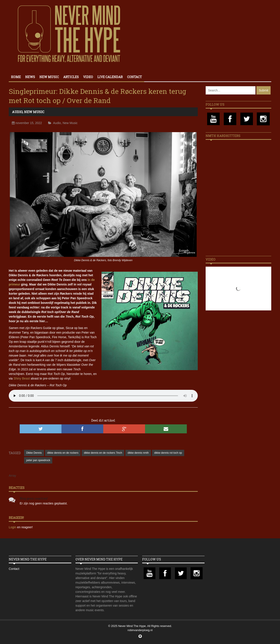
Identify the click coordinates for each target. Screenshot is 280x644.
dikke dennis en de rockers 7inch (103, 453)
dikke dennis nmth (138, 453)
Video (88, 77)
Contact (135, 77)
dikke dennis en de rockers (63, 453)
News (30, 77)
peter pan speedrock (38, 460)
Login (13, 527)
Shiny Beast (22, 378)
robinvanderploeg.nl (140, 630)
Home (16, 77)
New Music (49, 77)
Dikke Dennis (34, 453)
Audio (17, 112)
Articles (71, 77)
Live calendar (110, 77)
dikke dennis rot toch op (168, 453)
